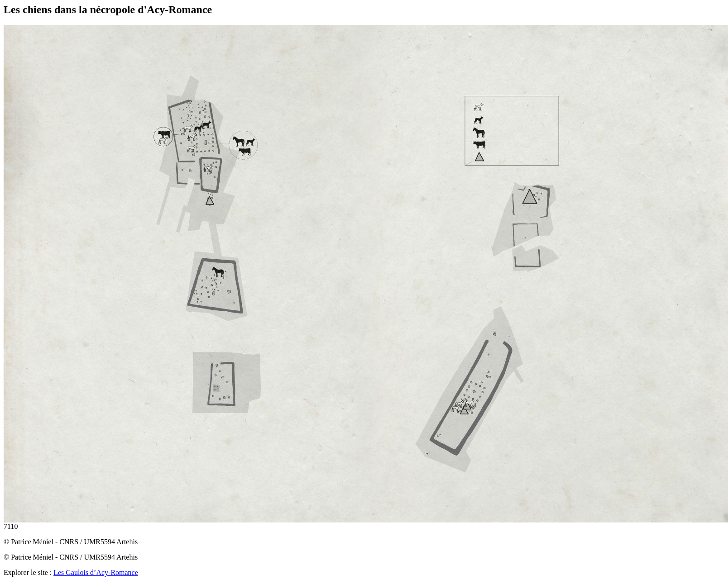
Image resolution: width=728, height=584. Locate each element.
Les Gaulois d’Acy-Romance (96, 572)
